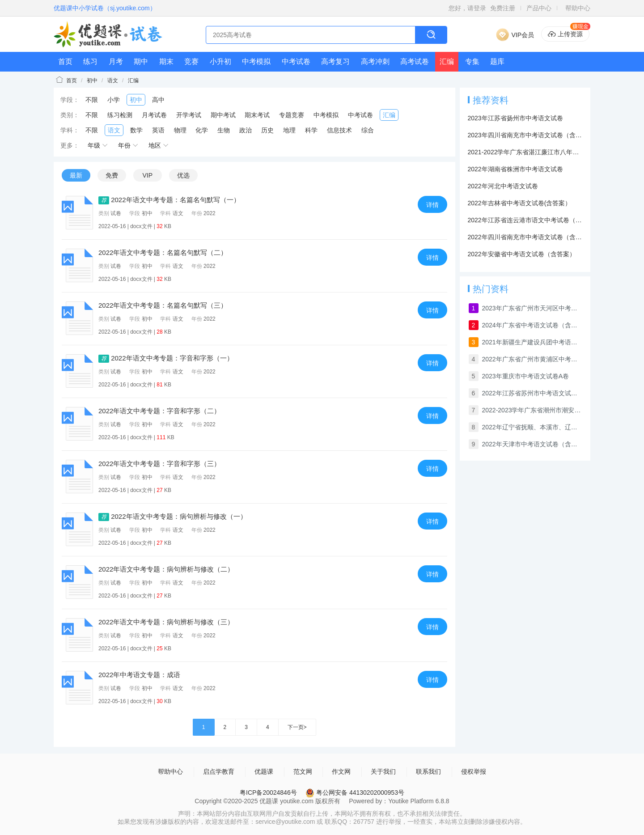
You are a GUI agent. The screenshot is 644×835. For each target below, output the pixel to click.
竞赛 (191, 61)
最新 (76, 175)
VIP (147, 175)
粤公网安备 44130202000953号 (355, 793)
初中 (92, 81)
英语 (158, 130)
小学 (114, 100)
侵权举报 (474, 771)
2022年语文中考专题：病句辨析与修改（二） (166, 569)
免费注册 (503, 8)
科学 (311, 130)
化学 (202, 130)
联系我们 (428, 771)
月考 (116, 61)
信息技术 (339, 130)
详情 (432, 205)
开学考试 (189, 115)
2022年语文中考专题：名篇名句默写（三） (163, 305)
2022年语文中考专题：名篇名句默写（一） (169, 200)
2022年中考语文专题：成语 (139, 675)
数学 (136, 130)
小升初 (220, 61)
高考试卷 (415, 61)
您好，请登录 (467, 8)
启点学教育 (219, 771)
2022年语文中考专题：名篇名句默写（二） (163, 252)
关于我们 (383, 771)
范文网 (303, 771)
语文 (113, 81)
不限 (92, 100)
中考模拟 (256, 61)
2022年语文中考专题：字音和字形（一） (166, 358)
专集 (472, 61)
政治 (246, 130)
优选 (183, 175)
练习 (90, 61)
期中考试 (223, 115)
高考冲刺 (375, 61)
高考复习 (335, 61)
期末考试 (257, 115)
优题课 (264, 771)
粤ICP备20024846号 (268, 793)
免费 (112, 175)
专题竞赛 (292, 115)
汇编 (447, 61)
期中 (141, 61)
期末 (166, 61)
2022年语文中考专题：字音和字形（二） (159, 411)
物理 (180, 130)
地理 (289, 130)
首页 (65, 61)
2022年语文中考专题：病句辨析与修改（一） (173, 516)
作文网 (341, 771)
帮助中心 (578, 8)
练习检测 (120, 115)
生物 (224, 130)
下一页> (297, 727)
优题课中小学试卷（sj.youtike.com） (105, 8)
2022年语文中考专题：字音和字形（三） (159, 464)
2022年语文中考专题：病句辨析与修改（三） (166, 622)
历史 (267, 130)
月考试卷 (154, 115)
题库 (497, 61)
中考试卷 (296, 61)
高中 (158, 100)
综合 (368, 130)
